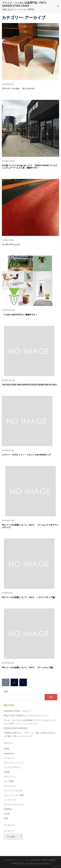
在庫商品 (8, 809)
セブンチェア (10, 786)
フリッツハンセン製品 (14, 795)
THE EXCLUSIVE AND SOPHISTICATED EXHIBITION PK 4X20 (29, 385)
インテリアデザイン (13, 767)
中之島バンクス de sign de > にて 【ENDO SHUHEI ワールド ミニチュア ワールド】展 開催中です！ (30, 167)
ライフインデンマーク (14, 805)
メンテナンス (10, 800)
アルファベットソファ (14, 763)
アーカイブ (9, 758)
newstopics (9, 754)
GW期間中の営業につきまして (17, 711)
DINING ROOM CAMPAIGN (16, 728)
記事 (6, 818)
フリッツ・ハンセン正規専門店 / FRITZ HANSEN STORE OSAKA (24, 4)
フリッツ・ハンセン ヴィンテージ (18, 89)
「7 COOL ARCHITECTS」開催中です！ (20, 315)
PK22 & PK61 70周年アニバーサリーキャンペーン (26, 716)
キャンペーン (10, 777)
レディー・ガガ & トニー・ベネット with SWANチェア (27, 455)
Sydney (47, 864)
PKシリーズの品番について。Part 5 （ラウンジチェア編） (29, 597)
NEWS (7, 749)
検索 (6, 692)
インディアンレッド (11, 245)
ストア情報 (9, 781)
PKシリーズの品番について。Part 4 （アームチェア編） (29, 668)
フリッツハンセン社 (13, 791)
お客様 (7, 772)
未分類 (7, 814)
